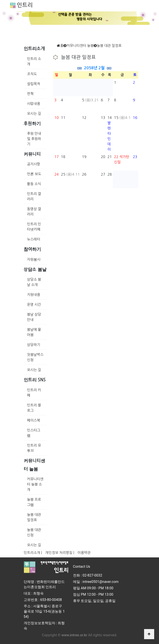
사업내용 (34, 104)
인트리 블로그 (34, 408)
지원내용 (34, 295)
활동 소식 (34, 184)
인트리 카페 (34, 393)
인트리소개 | (33, 553)
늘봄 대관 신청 (34, 532)
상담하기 (34, 345)
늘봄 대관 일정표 (34, 517)
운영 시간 (34, 304)
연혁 (30, 94)
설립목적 (34, 84)
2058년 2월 (94, 68)
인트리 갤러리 (34, 196)
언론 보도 (34, 174)
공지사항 (34, 164)
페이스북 (34, 420)
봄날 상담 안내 (34, 317)
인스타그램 (34, 433)
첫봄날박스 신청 (35, 357)
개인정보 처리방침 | (60, 553)
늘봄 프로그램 (34, 502)
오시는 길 (34, 113)
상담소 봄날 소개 (34, 282)
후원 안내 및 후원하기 (34, 139)
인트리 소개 (34, 61)
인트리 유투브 (34, 448)
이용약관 (84, 553)
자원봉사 (34, 259)
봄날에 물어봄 (34, 332)
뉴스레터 (34, 239)
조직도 (32, 74)
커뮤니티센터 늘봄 (80, 45)
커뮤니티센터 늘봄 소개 (35, 484)
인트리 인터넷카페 (34, 227)
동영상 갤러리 (34, 211)
